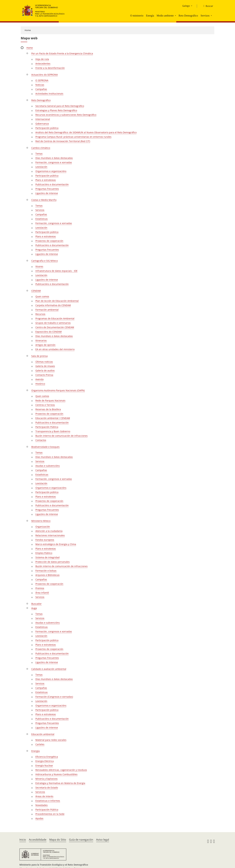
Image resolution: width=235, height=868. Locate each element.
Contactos (41, 440)
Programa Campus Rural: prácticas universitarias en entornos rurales (73, 137)
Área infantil (42, 593)
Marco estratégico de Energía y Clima (56, 544)
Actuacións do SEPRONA (45, 75)
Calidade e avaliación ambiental (49, 669)
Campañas (41, 89)
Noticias (40, 85)
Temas (39, 154)
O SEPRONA (42, 80)
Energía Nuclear (44, 765)
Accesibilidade (38, 840)
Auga (34, 608)
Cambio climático (41, 148)
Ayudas (39, 818)
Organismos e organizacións (51, 171)
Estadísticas (42, 475)
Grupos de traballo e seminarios (53, 323)
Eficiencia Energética (47, 757)
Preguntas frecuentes (47, 189)
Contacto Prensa (44, 375)
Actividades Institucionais (49, 94)
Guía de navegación (81, 840)
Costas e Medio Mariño (44, 200)
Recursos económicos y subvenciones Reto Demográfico (66, 115)
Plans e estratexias (46, 180)
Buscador (36, 604)
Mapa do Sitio (58, 840)
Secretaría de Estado (47, 788)
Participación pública (47, 128)
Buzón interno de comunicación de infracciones (62, 436)
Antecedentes (43, 64)
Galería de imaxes (45, 366)
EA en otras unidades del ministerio (55, 349)
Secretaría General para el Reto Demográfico (60, 106)
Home (28, 30)
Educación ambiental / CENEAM (53, 418)
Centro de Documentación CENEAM (55, 327)
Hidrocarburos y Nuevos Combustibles (56, 774)
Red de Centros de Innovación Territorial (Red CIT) (63, 141)
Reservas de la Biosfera (48, 409)
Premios (40, 588)
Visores (39, 266)
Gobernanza (42, 124)
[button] (176, 15)
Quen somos (42, 296)
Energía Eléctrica (45, 761)
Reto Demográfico (188, 16)
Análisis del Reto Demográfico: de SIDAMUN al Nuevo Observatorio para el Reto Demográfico (86, 132)
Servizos (205, 16)
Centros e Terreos (45, 405)
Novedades (42, 805)
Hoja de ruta (42, 59)
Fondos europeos (45, 540)
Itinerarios (41, 340)
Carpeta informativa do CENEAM (53, 305)
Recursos (40, 314)
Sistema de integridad (47, 557)
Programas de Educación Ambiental (55, 318)
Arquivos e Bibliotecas (47, 575)
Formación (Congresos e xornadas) (54, 697)
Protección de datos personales (53, 562)
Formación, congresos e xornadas (54, 162)
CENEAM (36, 291)
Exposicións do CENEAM (49, 332)
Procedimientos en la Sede (50, 814)
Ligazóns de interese (47, 193)
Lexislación (41, 167)
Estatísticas (42, 219)
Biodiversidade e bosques (45, 447)
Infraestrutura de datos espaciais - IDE (56, 271)
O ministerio (137, 16)
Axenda (39, 379)
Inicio (23, 840)
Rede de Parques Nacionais (50, 400)
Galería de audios (45, 370)
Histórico (40, 384)
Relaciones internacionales (50, 535)
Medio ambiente (165, 16)
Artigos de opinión (45, 345)
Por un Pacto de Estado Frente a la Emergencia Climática (62, 53)
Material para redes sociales (51, 740)
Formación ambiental (47, 310)
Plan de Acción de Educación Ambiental (57, 301)
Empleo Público (44, 553)
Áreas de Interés (44, 796)
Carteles (40, 744)
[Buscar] (207, 6)
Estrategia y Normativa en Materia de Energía (60, 783)
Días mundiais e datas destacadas (54, 158)
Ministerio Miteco (41, 521)
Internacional (43, 119)
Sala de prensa (39, 356)
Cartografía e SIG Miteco (45, 261)
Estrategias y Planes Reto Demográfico (56, 110)
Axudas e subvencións (48, 466)
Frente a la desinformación (50, 68)
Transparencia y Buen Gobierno (53, 431)
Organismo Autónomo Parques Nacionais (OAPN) (58, 390)
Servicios (40, 792)
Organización (43, 527)
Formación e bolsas (46, 571)
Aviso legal (103, 840)
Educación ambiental (43, 734)
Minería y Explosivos (47, 779)
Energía (150, 16)
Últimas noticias (44, 362)
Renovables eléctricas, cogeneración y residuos (61, 770)
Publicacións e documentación (52, 184)
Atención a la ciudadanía (49, 531)
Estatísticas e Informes (48, 801)
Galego (186, 6)
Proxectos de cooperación (49, 241)
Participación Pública (47, 427)
